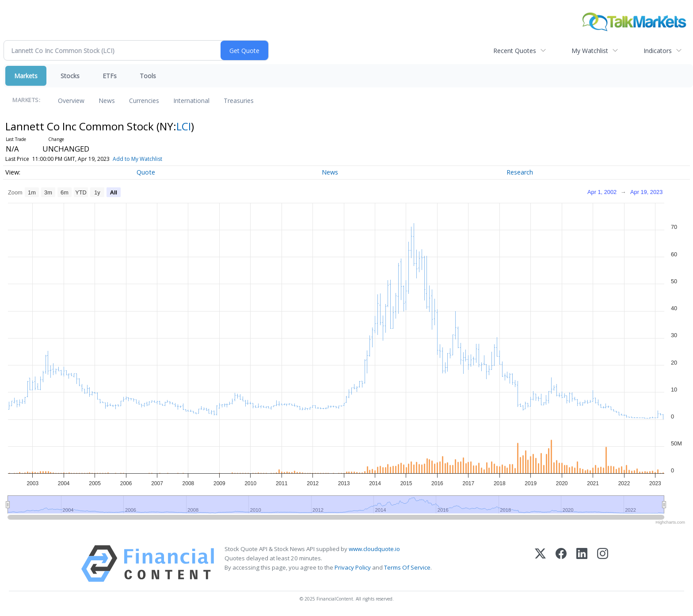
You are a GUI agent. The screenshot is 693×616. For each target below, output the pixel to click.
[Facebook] (561, 564)
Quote (146, 172)
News (107, 101)
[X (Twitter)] (540, 564)
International (191, 101)
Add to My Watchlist (150, 159)
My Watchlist (590, 51)
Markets (26, 76)
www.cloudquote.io (374, 549)
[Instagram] (603, 564)
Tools (148, 76)
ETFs (110, 76)
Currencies (144, 101)
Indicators (658, 51)
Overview (71, 101)
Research (520, 172)
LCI (184, 126)
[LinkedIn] (582, 564)
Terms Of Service (407, 567)
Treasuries (239, 101)
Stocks (70, 76)
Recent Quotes (515, 51)
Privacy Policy (353, 567)
